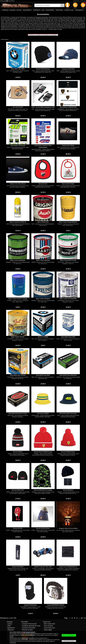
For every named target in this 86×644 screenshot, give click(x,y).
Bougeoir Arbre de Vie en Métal (68, 528)
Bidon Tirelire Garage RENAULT (68, 222)
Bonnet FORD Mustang (43, 69)
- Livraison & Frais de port (29, 624)
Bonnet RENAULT (68, 490)
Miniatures (59, 10)
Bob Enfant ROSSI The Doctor (68, 414)
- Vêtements (10, 630)
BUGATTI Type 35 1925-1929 (43, 567)
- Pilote (9, 626)
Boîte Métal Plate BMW (43, 375)
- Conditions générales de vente (31, 626)
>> (85, 618)
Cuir (43, 10)
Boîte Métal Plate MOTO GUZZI (18, 414)
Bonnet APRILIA (18, 452)
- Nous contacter (48, 626)
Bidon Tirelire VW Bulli (18, 337)
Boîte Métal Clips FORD (68, 337)
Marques (5, 10)
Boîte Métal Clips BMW (18, 69)
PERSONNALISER (69, 641)
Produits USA (69, 10)
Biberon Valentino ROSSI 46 (18, 222)
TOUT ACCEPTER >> (69, 635)
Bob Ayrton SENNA (43, 414)
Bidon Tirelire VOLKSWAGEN (68, 299)
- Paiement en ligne (27, 630)
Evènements (79, 10)
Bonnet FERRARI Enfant (68, 452)
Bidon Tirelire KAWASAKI (18, 260)
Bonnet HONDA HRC (18, 490)
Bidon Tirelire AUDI (43, 222)
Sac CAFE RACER (18, 107)
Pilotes (19, 10)
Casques (12, 10)
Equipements (27, 10)
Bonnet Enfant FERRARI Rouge (43, 452)
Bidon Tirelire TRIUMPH (43, 299)
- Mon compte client (49, 624)
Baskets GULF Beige (68, 145)
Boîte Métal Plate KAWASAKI (68, 375)
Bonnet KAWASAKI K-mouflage (43, 490)
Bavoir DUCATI (43, 184)
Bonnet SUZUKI (18, 528)
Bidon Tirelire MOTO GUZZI (68, 260)
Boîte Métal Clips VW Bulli (18, 375)
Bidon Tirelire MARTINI (43, 260)
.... (80, 618)
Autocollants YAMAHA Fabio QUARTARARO (43, 147)
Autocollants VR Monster (18, 145)
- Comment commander (28, 628)
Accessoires (50, 10)
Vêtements (37, 10)
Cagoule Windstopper (30, 605)
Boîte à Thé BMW (43, 337)
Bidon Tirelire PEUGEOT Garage (18, 299)
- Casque (9, 624)
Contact (83, 1)
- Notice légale (48, 630)
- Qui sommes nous (49, 628)
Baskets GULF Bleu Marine (18, 184)
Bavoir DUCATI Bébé (68, 184)
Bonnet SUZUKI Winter (43, 528)
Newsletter (76, 1)
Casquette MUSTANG (68, 69)
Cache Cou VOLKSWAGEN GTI (68, 567)
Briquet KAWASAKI (18, 567)
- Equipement (11, 628)
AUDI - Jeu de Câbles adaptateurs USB (43, 107)
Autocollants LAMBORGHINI (68, 107)
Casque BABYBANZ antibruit (56, 605)
